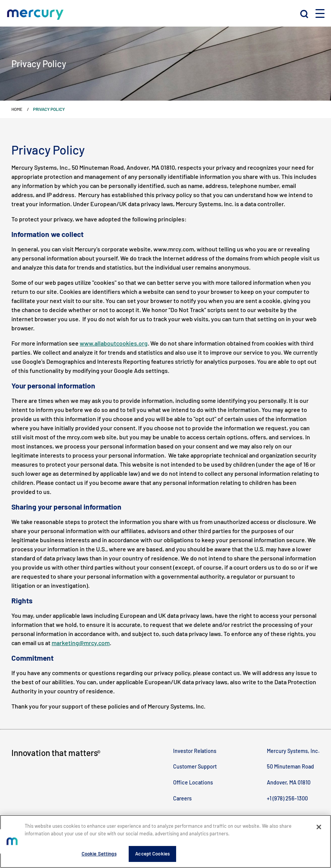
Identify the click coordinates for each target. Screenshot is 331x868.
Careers (182, 798)
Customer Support (195, 766)
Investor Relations (195, 751)
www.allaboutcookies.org (114, 343)
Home (17, 109)
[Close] (319, 827)
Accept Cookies (152, 854)
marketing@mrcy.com (81, 643)
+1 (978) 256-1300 (287, 798)
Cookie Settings (99, 854)
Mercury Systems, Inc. (293, 751)
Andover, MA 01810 (289, 782)
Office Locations (193, 782)
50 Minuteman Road (290, 766)
